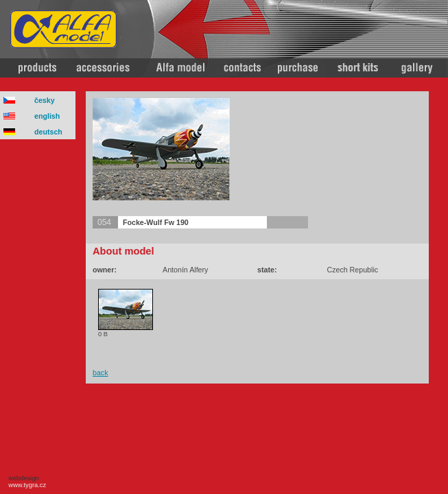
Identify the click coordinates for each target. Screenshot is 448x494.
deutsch (48, 132)
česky (45, 100)
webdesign (25, 482)
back (101, 373)
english (47, 116)
